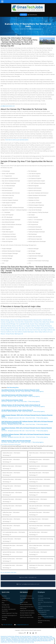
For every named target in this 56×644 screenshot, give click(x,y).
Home (16, 29)
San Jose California (17, 332)
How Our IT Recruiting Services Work (46, 603)
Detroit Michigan (11, 324)
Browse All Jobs (6, 607)
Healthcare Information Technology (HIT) (44, 611)
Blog (3, 603)
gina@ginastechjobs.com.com (31, 584)
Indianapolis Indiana (44, 324)
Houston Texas (34, 324)
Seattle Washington (29, 332)
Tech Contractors (42, 614)
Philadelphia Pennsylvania (41, 328)
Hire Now (23, 15)
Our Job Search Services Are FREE (27, 599)
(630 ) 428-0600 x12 (31, 577)
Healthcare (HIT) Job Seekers (27, 611)
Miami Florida (41, 326)
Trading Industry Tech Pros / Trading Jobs (27, 608)
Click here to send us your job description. (17, 140)
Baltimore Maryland (23, 320)
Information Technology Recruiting (44, 599)
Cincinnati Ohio (19, 322)
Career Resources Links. (23, 642)
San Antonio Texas (35, 330)
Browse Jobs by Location (26, 604)
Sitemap (4, 619)
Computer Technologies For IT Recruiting (9, 616)
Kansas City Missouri (18, 326)
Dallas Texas (46, 322)
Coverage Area (6, 605)
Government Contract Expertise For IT (46, 617)
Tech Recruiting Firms (13, 387)
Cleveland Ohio (28, 322)
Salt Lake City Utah (24, 330)
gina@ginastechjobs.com (8, 106)
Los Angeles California (30, 326)
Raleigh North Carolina (12, 330)
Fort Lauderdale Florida (23, 324)
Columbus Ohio (38, 322)
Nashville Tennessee (13, 328)
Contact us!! (4, 641)
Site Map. (32, 642)
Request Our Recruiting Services (44, 622)
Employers (41, 596)
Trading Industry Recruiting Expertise (45, 607)
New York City (30, 328)
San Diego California (47, 330)
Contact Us (5, 600)
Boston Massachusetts (36, 320)
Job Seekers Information (26, 596)
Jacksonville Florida (6, 326)
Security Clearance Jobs (26, 615)
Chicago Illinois (10, 322)
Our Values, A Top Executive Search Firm (9, 610)
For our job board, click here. (9, 572)
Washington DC (19, 334)
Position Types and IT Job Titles (10, 613)
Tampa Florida (10, 334)
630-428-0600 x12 (8, 625)
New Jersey (22, 328)
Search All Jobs (24, 602)
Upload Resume (33, 15)
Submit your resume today (27, 617)
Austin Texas (14, 320)
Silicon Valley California (41, 332)
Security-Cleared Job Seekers (27, 613)
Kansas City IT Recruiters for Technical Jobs (12, 444)
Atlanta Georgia (5, 320)
